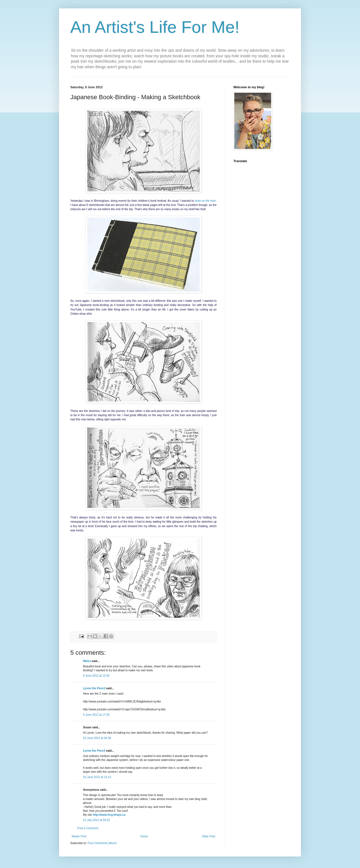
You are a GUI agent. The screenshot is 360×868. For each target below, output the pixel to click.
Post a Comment (88, 828)
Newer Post (79, 836)
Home (144, 836)
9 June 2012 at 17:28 (96, 715)
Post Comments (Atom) (102, 843)
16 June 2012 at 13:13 (97, 777)
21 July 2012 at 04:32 (96, 820)
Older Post (209, 836)
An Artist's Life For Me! (155, 27)
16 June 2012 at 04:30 (97, 738)
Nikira (87, 661)
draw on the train (205, 201)
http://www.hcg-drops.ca (109, 815)
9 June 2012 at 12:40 (96, 676)
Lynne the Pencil (94, 688)
